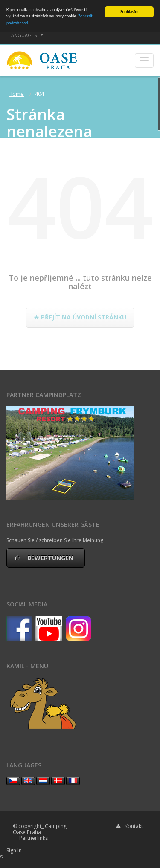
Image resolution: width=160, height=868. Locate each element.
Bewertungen (46, 558)
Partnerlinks (33, 838)
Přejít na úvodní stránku (80, 317)
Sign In (14, 850)
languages (26, 35)
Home (16, 94)
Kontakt (130, 826)
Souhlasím (129, 12)
